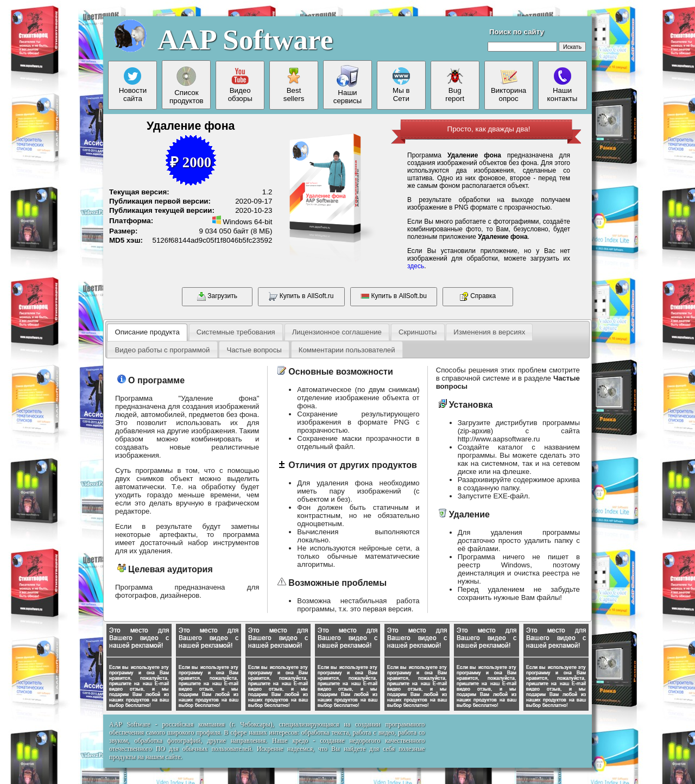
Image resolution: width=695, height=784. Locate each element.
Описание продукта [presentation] (147, 332)
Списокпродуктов (187, 85)
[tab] (147, 332)
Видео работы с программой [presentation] (162, 350)
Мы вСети (401, 85)
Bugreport (455, 85)
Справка (478, 296)
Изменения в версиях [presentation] (489, 332)
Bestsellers (294, 85)
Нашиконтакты (563, 85)
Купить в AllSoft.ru (301, 296)
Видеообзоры (240, 85)
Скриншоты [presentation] (418, 332)
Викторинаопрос (508, 85)
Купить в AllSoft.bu (394, 296)
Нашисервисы (347, 85)
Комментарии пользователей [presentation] (347, 350)
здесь (416, 266)
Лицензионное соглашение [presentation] (337, 332)
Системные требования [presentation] (236, 332)
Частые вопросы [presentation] (254, 350)
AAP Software (245, 40)
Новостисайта (133, 85)
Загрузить (217, 296)
